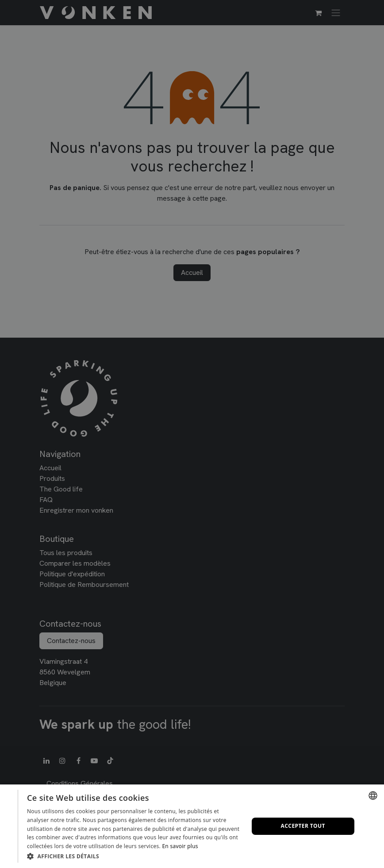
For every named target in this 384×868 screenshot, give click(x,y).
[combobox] (373, 796)
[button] (134, 856)
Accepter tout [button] (303, 826)
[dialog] (192, 826)
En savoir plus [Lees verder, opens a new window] (180, 846)
